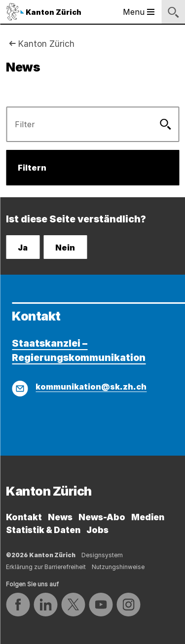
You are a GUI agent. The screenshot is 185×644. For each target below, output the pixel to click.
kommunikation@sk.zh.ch (91, 387)
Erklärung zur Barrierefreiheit (46, 567)
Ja (23, 248)
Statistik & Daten (43, 530)
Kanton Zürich (46, 44)
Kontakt (24, 517)
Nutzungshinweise (118, 567)
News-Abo (102, 517)
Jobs (97, 530)
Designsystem (102, 555)
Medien (148, 517)
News (60, 517)
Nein (65, 248)
